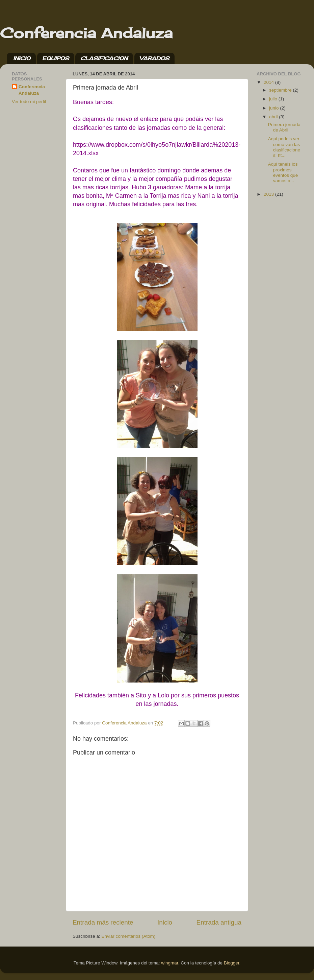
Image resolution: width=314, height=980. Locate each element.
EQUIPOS (56, 58)
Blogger (232, 963)
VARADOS (154, 58)
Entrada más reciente (103, 922)
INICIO (22, 58)
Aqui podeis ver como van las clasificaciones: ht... (284, 147)
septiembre (281, 90)
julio (274, 99)
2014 (269, 82)
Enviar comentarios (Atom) (129, 936)
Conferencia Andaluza (86, 33)
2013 (269, 194)
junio (274, 108)
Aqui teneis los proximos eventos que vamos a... (283, 172)
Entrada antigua (219, 922)
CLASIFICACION (104, 58)
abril (274, 117)
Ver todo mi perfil (29, 102)
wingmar (169, 963)
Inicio (165, 922)
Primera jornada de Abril (284, 127)
